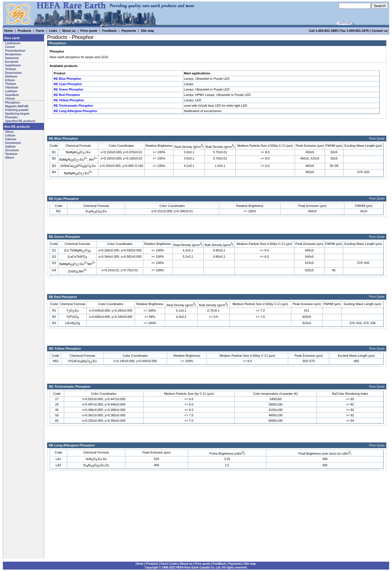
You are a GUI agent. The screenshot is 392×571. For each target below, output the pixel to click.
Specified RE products (20, 121)
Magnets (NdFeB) (17, 106)
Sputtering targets (17, 114)
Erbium (10, 80)
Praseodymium (15, 51)
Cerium (10, 47)
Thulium (11, 84)
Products (25, 31)
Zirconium (12, 150)
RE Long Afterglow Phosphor (75, 111)
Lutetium (11, 91)
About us (69, 31)
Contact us (380, 31)
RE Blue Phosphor (67, 79)
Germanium (13, 143)
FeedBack (219, 564)
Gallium (10, 147)
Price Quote (377, 139)
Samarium (12, 58)
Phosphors (12, 103)
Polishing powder (17, 110)
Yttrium (10, 99)
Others (10, 158)
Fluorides (11, 117)
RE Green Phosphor (69, 89)
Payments (129, 31)
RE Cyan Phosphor (68, 84)
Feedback (109, 31)
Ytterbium (12, 88)
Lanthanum (13, 43)
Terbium (11, 69)
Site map (147, 31)
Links (53, 31)
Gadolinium (13, 65)
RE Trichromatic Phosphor (73, 106)
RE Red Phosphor (67, 95)
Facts (40, 31)
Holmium (11, 76)
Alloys (9, 132)
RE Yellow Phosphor (69, 100)
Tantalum (11, 154)
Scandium (12, 95)
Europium (12, 62)
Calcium (11, 139)
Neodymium (13, 54)
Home (9, 31)
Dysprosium (13, 73)
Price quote (89, 31)
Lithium (10, 136)
